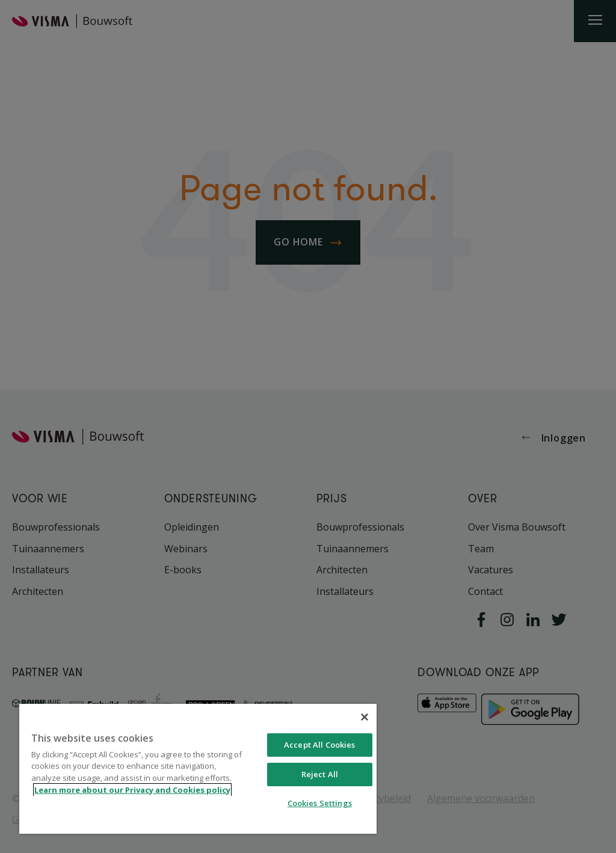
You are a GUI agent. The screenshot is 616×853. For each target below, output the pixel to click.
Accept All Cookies (319, 745)
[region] (198, 769)
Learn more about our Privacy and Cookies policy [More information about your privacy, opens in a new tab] (132, 790)
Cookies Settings (320, 803)
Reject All (320, 774)
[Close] (365, 717)
